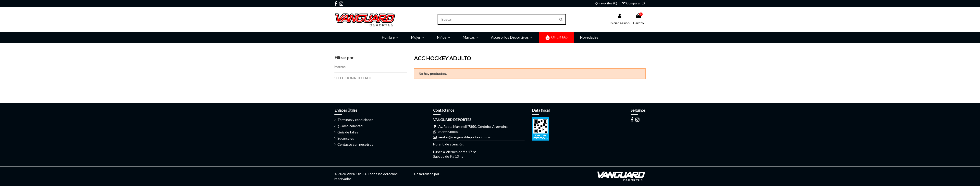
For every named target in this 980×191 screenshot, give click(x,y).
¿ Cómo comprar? (350, 126)
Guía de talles (348, 132)
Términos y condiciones (355, 120)
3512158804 (448, 132)
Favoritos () (606, 3)
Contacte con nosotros (355, 144)
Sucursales (346, 138)
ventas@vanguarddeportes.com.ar (465, 137)
